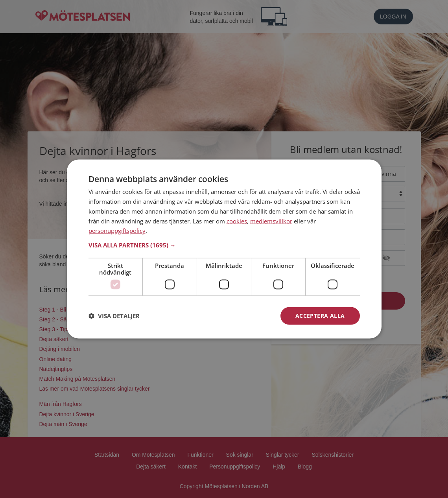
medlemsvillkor (271, 221)
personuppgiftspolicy (117, 231)
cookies (237, 221)
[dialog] (224, 249)
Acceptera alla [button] (320, 316)
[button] (224, 245)
